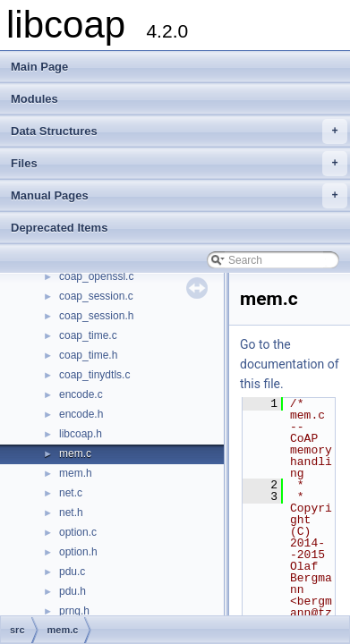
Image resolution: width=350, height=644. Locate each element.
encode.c (81, 394)
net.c (71, 493)
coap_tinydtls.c (94, 375)
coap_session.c (96, 296)
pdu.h (73, 591)
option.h (78, 552)
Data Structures (179, 131)
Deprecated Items (59, 228)
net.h (71, 513)
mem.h (76, 473)
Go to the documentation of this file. (290, 364)
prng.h (74, 611)
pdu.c (72, 572)
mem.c (75, 453)
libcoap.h (81, 434)
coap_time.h (88, 355)
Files (179, 164)
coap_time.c (88, 335)
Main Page (39, 67)
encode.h (81, 414)
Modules (34, 99)
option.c (78, 532)
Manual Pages (179, 196)
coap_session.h (96, 316)
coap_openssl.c (96, 276)
